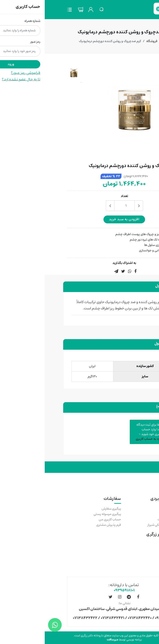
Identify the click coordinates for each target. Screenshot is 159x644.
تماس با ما (130, 514)
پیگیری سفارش (67, 509)
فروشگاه (107, 41)
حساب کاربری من (65, 519)
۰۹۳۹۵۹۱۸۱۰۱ (79, 590)
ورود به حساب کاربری (104, 439)
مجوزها (132, 555)
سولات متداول (128, 550)
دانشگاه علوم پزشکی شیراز (120, 525)
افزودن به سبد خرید (79, 219)
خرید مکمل (129, 509)
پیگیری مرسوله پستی (63, 514)
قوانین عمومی (128, 544)
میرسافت (68, 640)
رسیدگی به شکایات (125, 519)
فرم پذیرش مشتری (64, 525)
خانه (121, 41)
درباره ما (132, 560)
